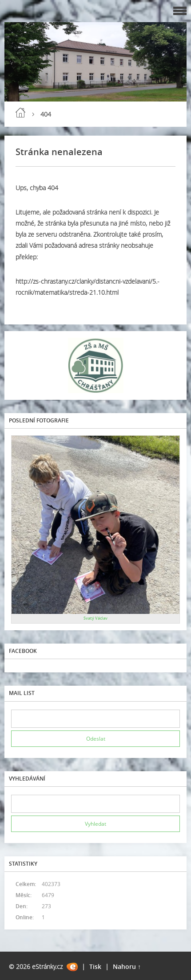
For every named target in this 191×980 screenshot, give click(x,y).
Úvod (20, 113)
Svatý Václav (95, 618)
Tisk (95, 966)
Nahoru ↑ (127, 966)
